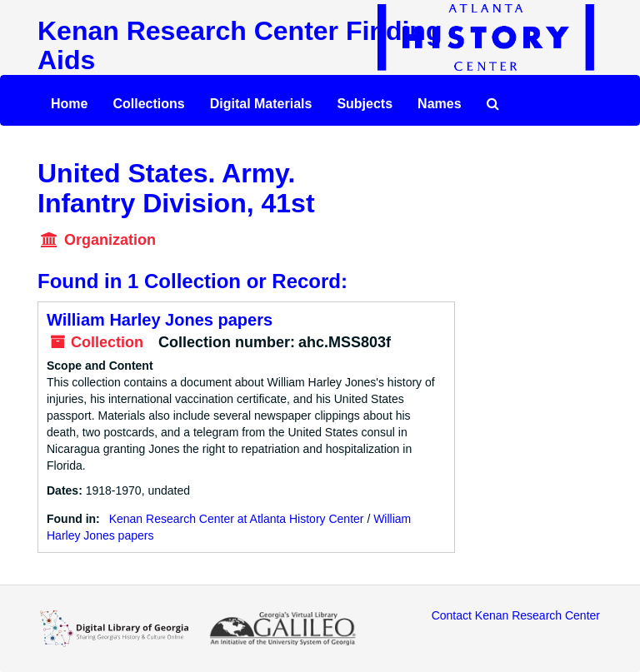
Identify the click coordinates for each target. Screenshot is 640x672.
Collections (148, 104)
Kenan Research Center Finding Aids (240, 45)
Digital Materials (261, 104)
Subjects (365, 104)
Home (69, 104)
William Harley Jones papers (160, 320)
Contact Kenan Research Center (516, 615)
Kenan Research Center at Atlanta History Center (237, 519)
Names (439, 104)
